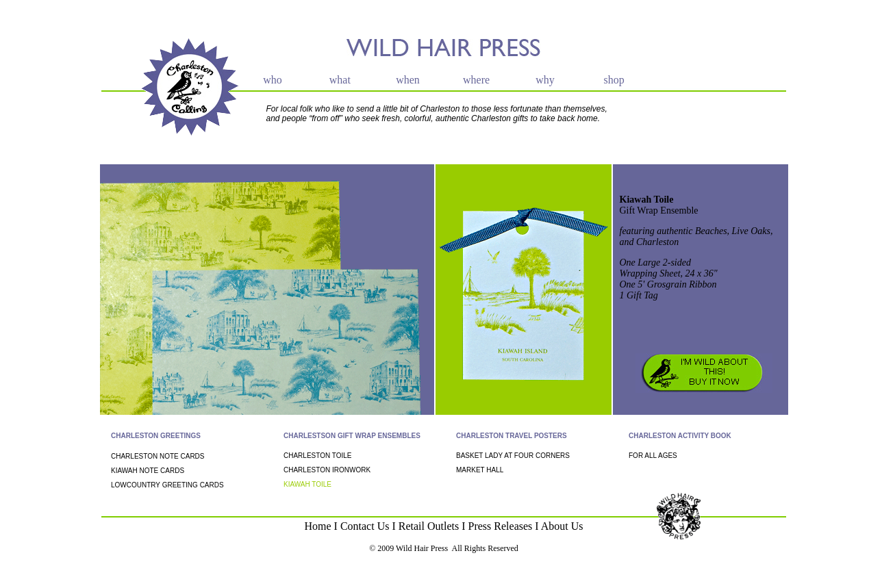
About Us (562, 526)
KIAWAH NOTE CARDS (148, 471)
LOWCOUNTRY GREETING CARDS (167, 485)
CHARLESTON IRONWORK (327, 470)
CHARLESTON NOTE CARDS (158, 456)
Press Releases (501, 526)
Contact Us (365, 526)
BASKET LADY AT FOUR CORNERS (513, 456)
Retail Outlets (429, 526)
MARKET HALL (480, 470)
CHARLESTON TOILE (317, 456)
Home (317, 526)
